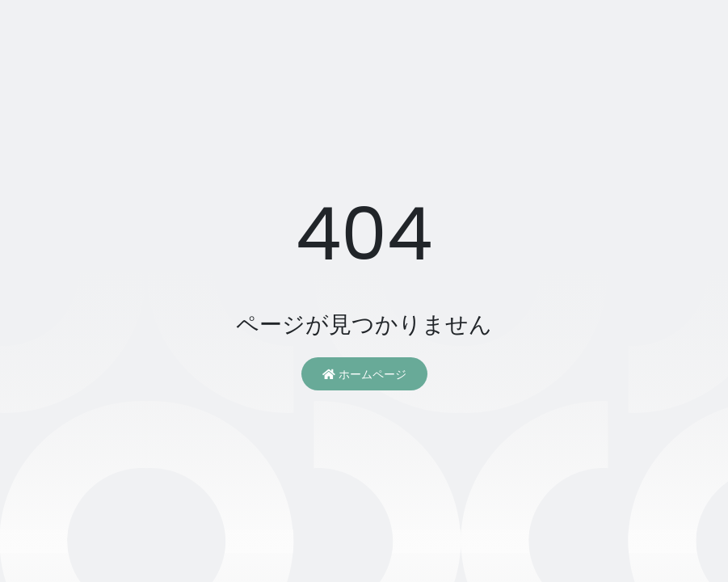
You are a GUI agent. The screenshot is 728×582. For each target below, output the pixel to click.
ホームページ (364, 374)
